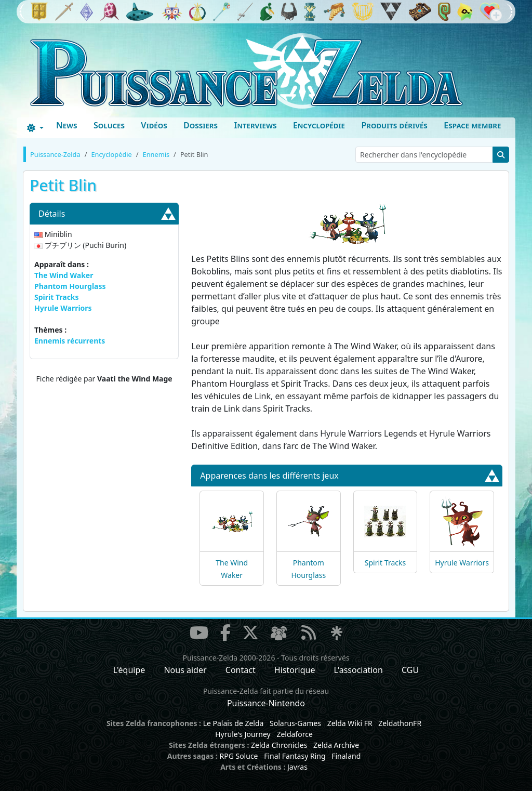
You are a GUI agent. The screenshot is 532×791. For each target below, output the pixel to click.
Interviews (255, 125)
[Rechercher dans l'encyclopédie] (424, 155)
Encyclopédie (319, 125)
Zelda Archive (336, 745)
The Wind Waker (64, 275)
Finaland (346, 756)
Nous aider (185, 670)
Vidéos (154, 125)
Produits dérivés (394, 125)
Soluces (109, 125)
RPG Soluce (238, 756)
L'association (358, 670)
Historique (295, 670)
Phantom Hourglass (70, 286)
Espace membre (472, 125)
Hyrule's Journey (243, 734)
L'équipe (129, 670)
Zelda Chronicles (279, 745)
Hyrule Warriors (63, 308)
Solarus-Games (295, 723)
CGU (410, 670)
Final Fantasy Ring (295, 756)
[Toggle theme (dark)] (35, 128)
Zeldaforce (294, 734)
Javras (297, 767)
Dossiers (201, 125)
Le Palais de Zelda (234, 723)
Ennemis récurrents (70, 341)
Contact (241, 670)
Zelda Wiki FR (350, 723)
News (67, 125)
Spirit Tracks (57, 297)
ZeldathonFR (400, 723)
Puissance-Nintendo (266, 703)
